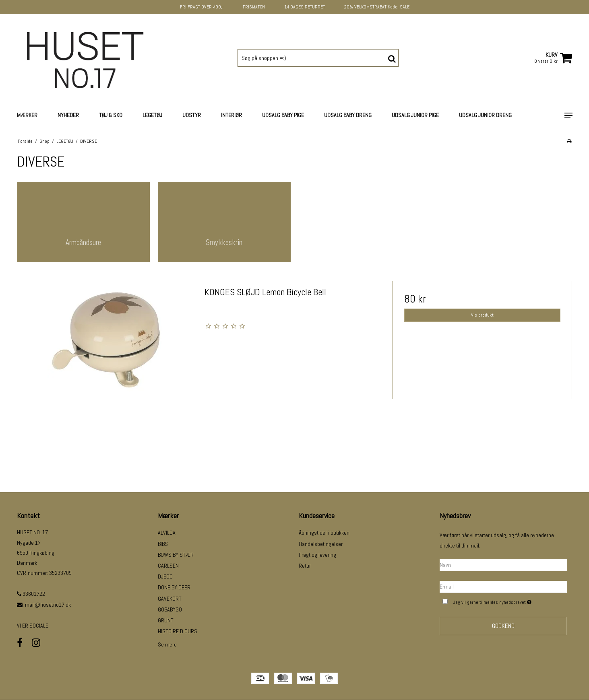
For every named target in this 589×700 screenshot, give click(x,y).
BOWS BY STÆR (176, 555)
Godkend (503, 626)
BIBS (163, 544)
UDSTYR (192, 115)
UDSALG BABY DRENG (348, 115)
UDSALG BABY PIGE (283, 115)
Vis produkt (482, 315)
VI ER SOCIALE (33, 626)
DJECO (165, 576)
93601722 (31, 594)
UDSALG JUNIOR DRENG (485, 115)
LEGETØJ (152, 115)
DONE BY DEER (174, 587)
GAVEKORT (170, 599)
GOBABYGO (170, 609)
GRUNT (166, 620)
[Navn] (503, 564)
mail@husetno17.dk (48, 605)
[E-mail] (503, 586)
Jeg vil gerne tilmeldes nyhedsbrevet (510, 601)
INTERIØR (231, 115)
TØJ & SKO (111, 115)
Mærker (27, 115)
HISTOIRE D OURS (178, 631)
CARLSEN (168, 566)
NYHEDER (68, 115)
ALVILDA (167, 533)
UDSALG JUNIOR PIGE (415, 115)
